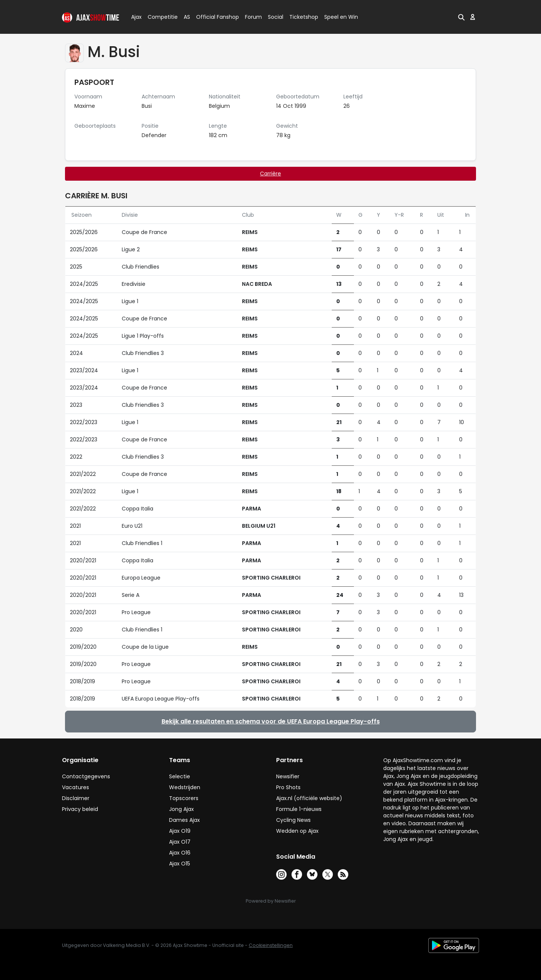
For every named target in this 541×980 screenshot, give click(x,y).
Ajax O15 (180, 864)
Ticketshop (304, 17)
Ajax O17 (180, 842)
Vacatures (76, 787)
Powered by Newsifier (271, 901)
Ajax (136, 17)
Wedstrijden (185, 787)
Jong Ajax (181, 809)
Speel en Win (341, 17)
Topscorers (184, 798)
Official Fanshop (213, 17)
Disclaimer (76, 798)
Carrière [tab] (270, 174)
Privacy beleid (80, 809)
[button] (461, 17)
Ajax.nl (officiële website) (309, 798)
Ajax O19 (180, 831)
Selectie (180, 776)
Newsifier (288, 776)
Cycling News (293, 820)
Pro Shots (288, 787)
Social (274, 17)
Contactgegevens (86, 776)
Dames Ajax (184, 820)
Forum (253, 17)
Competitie (160, 17)
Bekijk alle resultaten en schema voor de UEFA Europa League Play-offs (271, 721)
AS (187, 17)
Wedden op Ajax (297, 831)
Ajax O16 (180, 853)
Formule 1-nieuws (299, 809)
